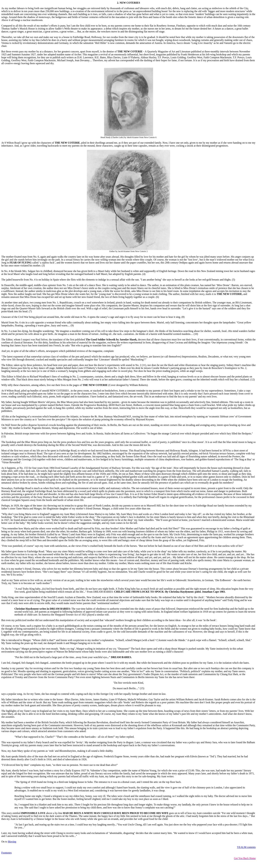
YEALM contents (246, 847)
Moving (12, 842)
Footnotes (6, 853)
